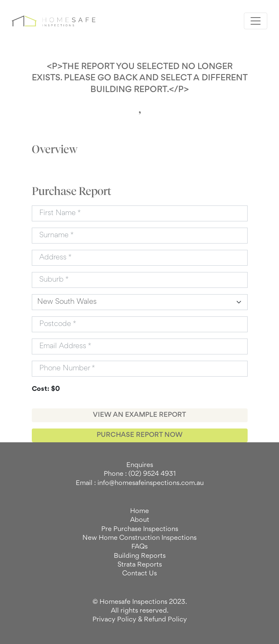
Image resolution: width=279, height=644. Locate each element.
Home (139, 511)
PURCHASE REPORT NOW (139, 435)
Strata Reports (140, 565)
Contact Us (139, 574)
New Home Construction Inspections (139, 538)
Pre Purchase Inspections (140, 529)
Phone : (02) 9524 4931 (140, 474)
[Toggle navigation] (256, 21)
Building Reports (140, 556)
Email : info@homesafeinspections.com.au (140, 483)
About (140, 520)
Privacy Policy (114, 620)
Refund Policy (165, 620)
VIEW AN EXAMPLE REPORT (139, 415)
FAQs (139, 547)
